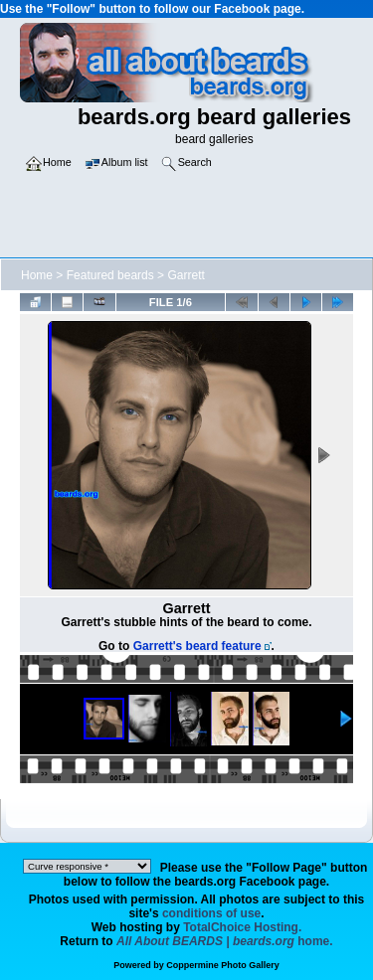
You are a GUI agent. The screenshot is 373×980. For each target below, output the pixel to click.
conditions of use (211, 913)
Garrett (186, 275)
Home (37, 275)
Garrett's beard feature (197, 646)
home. (225, 941)
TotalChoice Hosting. (242, 927)
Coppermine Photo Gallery (223, 965)
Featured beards (110, 275)
